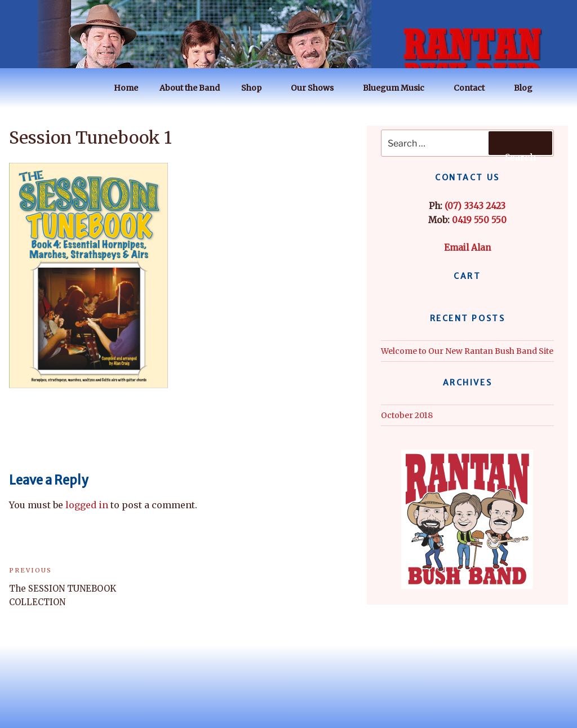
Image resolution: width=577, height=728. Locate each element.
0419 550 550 (479, 220)
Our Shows (318, 88)
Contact (474, 88)
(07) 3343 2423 (475, 206)
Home (126, 88)
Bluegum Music (399, 88)
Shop (257, 88)
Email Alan (467, 248)
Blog (529, 88)
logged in (87, 505)
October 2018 (407, 415)
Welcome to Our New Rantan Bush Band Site (467, 351)
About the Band (190, 88)
